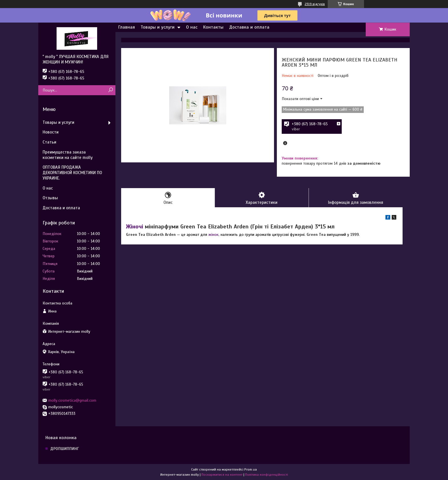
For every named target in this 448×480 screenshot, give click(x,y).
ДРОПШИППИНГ (65, 449)
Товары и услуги (158, 27)
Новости (51, 132)
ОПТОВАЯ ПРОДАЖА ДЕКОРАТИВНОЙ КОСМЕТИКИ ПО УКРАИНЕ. (72, 173)
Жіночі (135, 227)
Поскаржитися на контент (222, 475)
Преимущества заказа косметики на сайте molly (68, 155)
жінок (213, 235)
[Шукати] (110, 90)
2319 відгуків (315, 4)
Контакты (213, 27)
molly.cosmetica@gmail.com (72, 400)
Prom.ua (251, 469)
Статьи (49, 142)
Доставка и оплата (249, 27)
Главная (127, 27)
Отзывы (50, 198)
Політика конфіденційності (267, 475)
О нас (192, 27)
